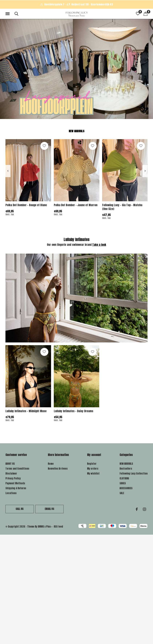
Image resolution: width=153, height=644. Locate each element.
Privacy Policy (13, 478)
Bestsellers (126, 469)
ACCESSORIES (126, 488)
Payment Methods (15, 483)
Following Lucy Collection (134, 474)
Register (92, 464)
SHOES (123, 483)
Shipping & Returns (16, 488)
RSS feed (58, 527)
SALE (122, 493)
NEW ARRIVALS (126, 464)
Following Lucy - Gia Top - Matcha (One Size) (122, 207)
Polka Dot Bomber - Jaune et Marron (76, 205)
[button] (8, 14)
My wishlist (93, 474)
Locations (11, 493)
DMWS (41, 527)
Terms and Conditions (17, 469)
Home (51, 464)
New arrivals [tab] (76, 131)
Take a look (99, 245)
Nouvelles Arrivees (58, 469)
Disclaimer (11, 474)
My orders (93, 469)
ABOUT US (10, 464)
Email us (49, 509)
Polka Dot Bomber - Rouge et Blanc (26, 205)
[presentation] (8, 171)
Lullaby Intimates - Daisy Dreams (74, 411)
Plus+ (49, 527)
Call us (20, 509)
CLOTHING (124, 478)
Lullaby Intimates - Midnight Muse (26, 411)
